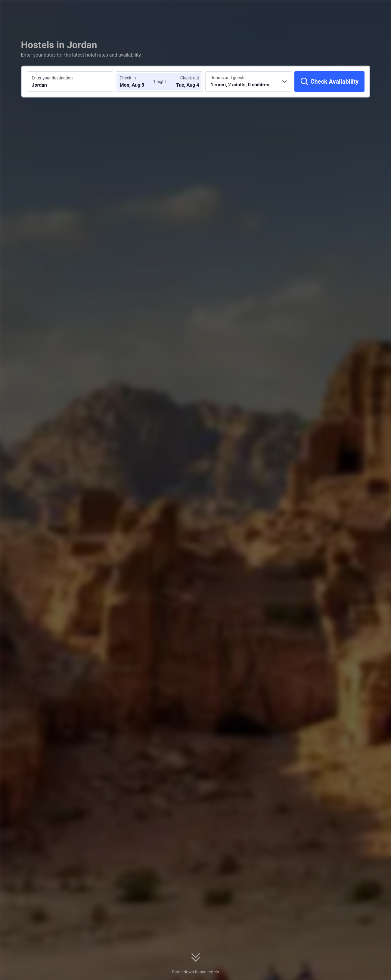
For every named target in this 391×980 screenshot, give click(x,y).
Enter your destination (52, 78)
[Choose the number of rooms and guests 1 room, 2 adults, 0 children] (249, 82)
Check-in (128, 78)
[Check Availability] (329, 82)
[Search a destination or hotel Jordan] (70, 82)
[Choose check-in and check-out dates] (138, 82)
